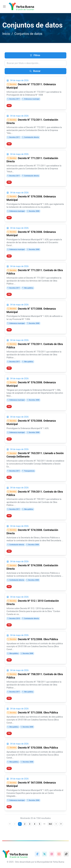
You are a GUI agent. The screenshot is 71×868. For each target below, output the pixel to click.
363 (50, 824)
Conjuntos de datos (28, 34)
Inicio (6, 34)
